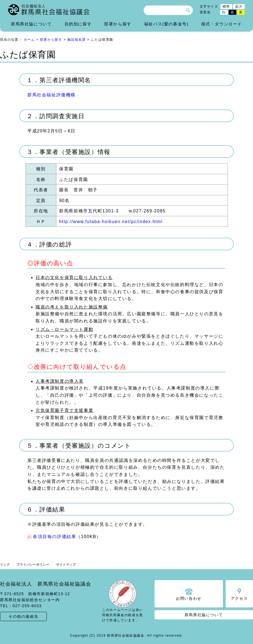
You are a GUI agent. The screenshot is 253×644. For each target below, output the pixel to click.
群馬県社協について (31, 24)
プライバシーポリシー (33, 565)
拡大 (239, 7)
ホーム (29, 40)
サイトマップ (66, 565)
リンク (5, 565)
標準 (226, 7)
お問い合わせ (189, 598)
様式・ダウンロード (222, 24)
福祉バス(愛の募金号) (166, 24)
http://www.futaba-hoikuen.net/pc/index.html (111, 222)
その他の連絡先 (23, 616)
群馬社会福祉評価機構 (51, 95)
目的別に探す (78, 24)
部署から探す (118, 24)
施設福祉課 (77, 40)
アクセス (239, 598)
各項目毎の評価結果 (54, 537)
